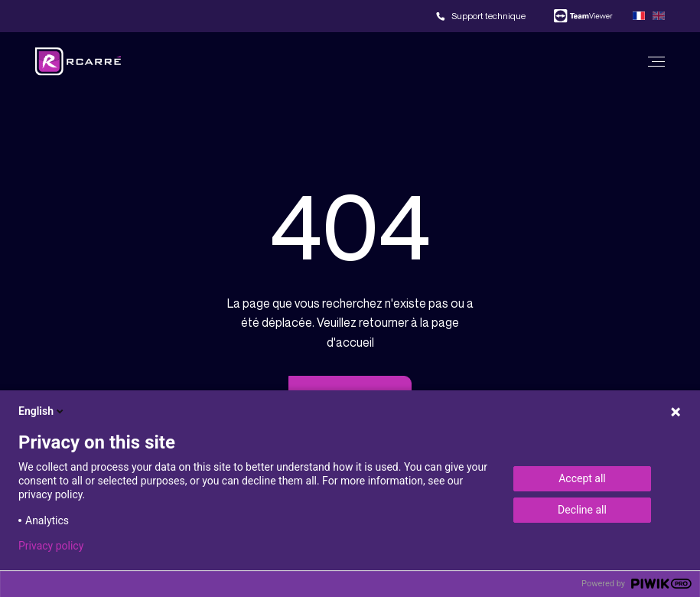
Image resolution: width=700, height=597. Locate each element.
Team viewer (583, 16)
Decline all (582, 510)
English (42, 411)
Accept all (582, 478)
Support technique (488, 16)
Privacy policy (51, 546)
